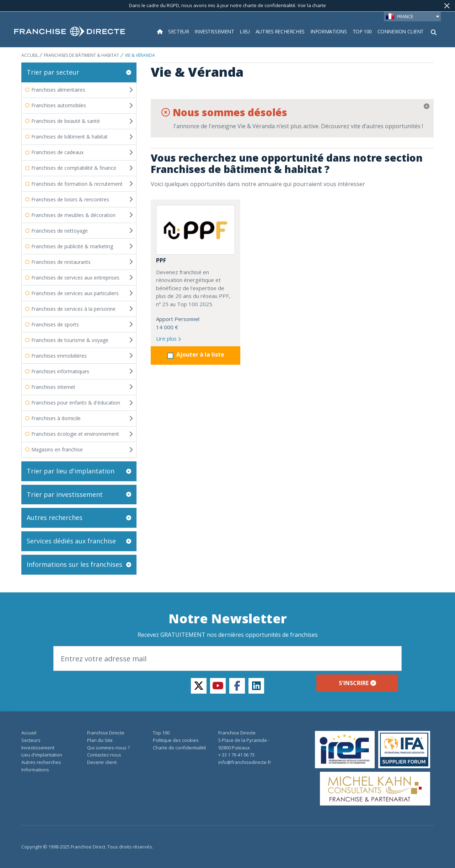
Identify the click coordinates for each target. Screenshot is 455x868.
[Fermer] (447, 6)
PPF (161, 260)
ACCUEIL (30, 55)
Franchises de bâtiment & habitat (81, 55)
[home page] (70, 32)
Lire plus (168, 338)
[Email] (227, 658)
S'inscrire (357, 683)
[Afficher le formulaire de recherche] (434, 32)
